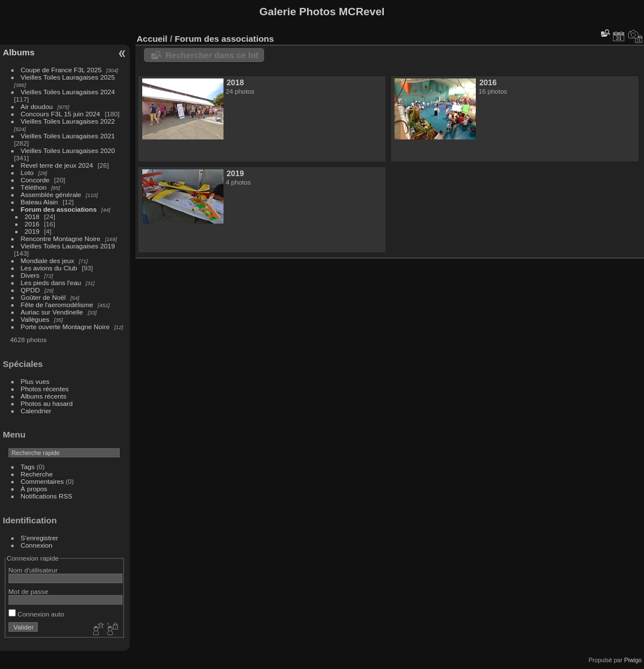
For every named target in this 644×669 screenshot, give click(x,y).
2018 (32, 217)
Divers (30, 275)
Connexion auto (36, 614)
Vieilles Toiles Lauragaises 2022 (68, 121)
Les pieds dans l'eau (51, 283)
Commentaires (43, 481)
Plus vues (35, 381)
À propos (34, 489)
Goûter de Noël (43, 297)
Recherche (37, 474)
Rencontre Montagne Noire (61, 239)
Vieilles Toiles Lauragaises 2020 (68, 150)
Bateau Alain (40, 202)
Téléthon (34, 187)
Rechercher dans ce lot (212, 55)
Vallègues (35, 319)
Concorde (35, 180)
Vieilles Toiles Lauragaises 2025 (68, 77)
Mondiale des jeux (48, 261)
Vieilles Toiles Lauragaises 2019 (68, 246)
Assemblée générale (51, 194)
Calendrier (36, 411)
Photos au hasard (47, 403)
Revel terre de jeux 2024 (57, 165)
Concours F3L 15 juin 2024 (61, 114)
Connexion (37, 545)
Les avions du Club (49, 268)
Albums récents (44, 396)
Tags (28, 467)
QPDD (30, 290)
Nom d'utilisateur (33, 570)
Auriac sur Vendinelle (52, 312)
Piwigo (633, 660)
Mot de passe (29, 591)
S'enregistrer (40, 538)
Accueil (152, 39)
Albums (19, 52)
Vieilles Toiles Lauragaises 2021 (68, 136)
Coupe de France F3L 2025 (61, 70)
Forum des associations (59, 209)
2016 (32, 224)
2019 (32, 231)
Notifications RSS (47, 496)
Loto (27, 172)
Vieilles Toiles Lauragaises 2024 (68, 92)
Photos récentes (45, 389)
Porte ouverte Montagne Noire (65, 327)
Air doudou (37, 106)
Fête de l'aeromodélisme (57, 305)
